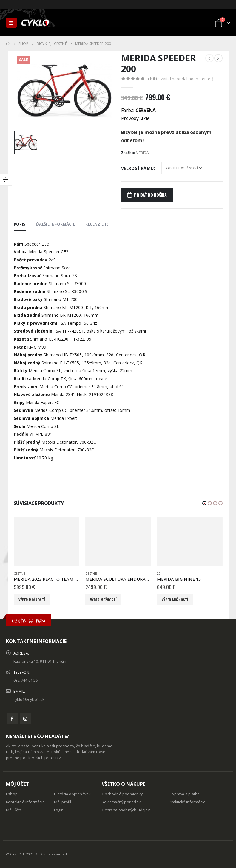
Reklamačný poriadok (121, 802)
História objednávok (72, 794)
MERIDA (142, 153)
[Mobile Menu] (11, 23)
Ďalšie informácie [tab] (55, 224)
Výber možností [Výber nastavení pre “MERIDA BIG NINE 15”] (175, 600)
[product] (47, 542)
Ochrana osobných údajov (126, 810)
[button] (204, 503)
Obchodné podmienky (122, 794)
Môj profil (63, 802)
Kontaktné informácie (25, 802)
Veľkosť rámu (137, 168)
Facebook (12, 719)
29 (159, 574)
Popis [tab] (20, 224)
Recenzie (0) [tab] (97, 224)
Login (59, 810)
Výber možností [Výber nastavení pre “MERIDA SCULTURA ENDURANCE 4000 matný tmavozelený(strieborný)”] (104, 600)
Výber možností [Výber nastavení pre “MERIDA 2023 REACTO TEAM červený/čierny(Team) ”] (32, 600)
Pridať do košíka (150, 195)
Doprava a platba (184, 794)
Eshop (12, 794)
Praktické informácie (187, 802)
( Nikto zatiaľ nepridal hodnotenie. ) (181, 79)
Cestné (20, 574)
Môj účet (14, 810)
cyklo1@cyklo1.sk (29, 699)
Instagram (25, 719)
